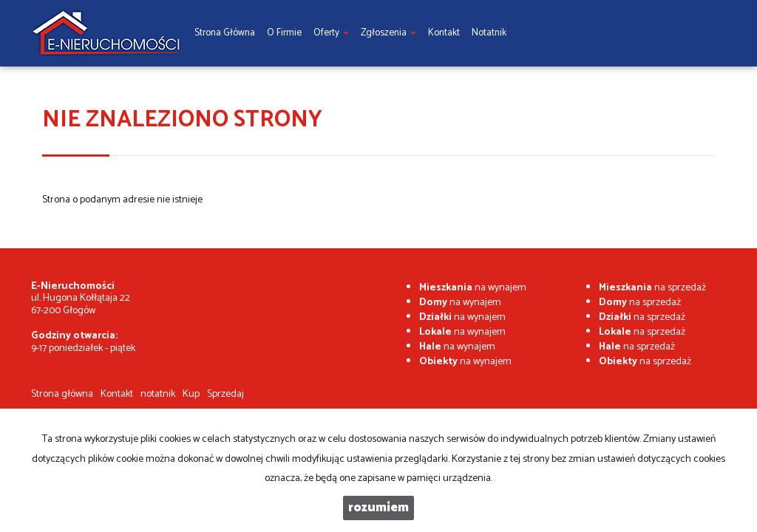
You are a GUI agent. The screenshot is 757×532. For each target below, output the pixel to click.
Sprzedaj (225, 394)
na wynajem (473, 288)
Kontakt (117, 394)
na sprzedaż (652, 288)
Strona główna (62, 394)
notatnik (158, 394)
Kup (191, 394)
